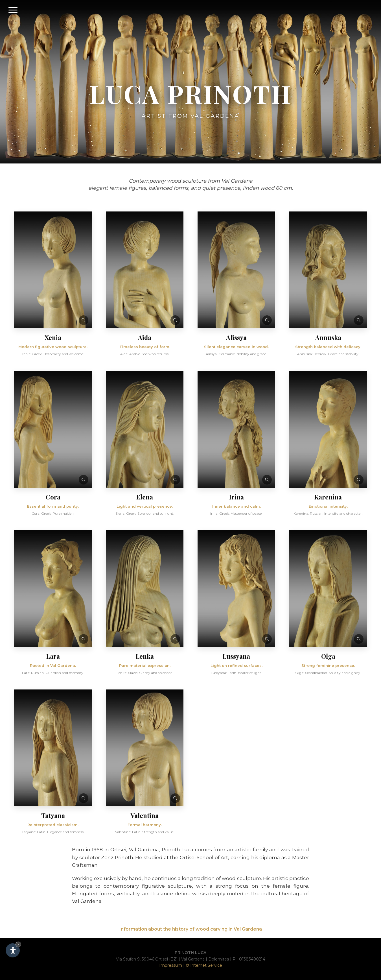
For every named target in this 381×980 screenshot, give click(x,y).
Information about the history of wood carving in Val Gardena (191, 929)
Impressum (171, 965)
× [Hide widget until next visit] (18, 944)
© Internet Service (204, 965)
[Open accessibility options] (13, 950)
